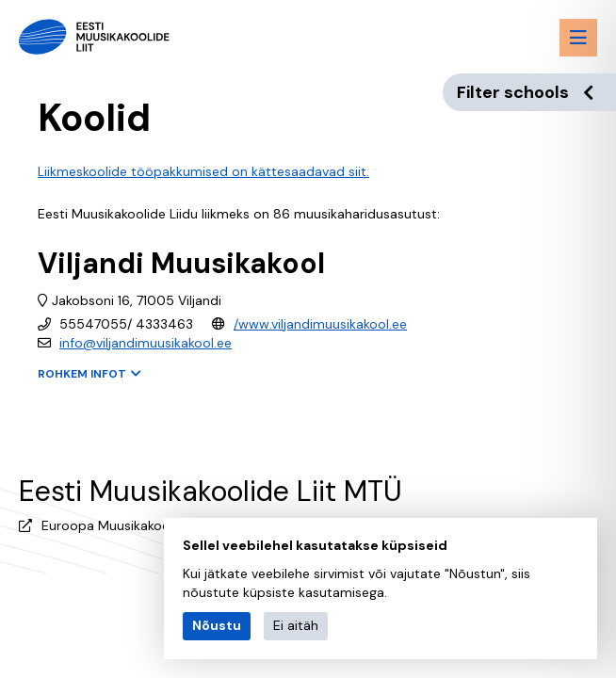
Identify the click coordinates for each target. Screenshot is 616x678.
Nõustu (217, 625)
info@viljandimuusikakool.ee (146, 343)
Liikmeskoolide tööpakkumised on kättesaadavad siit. (203, 171)
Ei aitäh (296, 625)
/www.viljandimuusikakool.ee (320, 324)
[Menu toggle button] (578, 38)
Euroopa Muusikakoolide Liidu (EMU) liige (167, 525)
